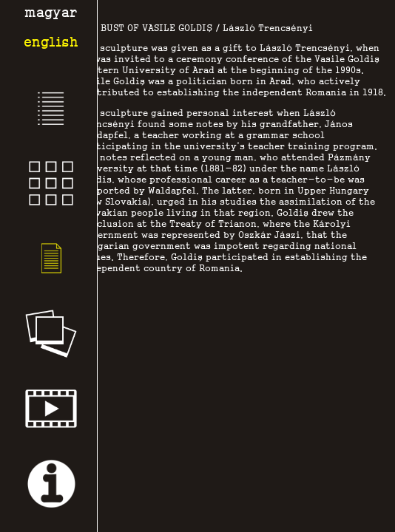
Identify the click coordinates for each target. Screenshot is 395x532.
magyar (51, 12)
